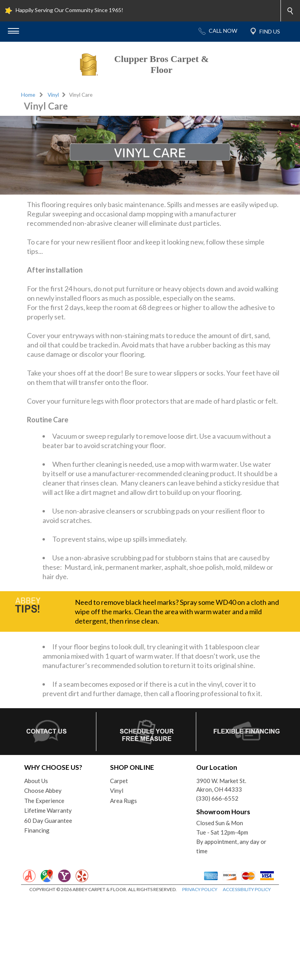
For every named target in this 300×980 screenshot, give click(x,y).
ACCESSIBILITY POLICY (247, 889)
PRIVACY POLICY (200, 889)
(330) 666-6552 (217, 798)
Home (28, 95)
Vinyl (53, 95)
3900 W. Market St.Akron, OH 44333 (221, 785)
